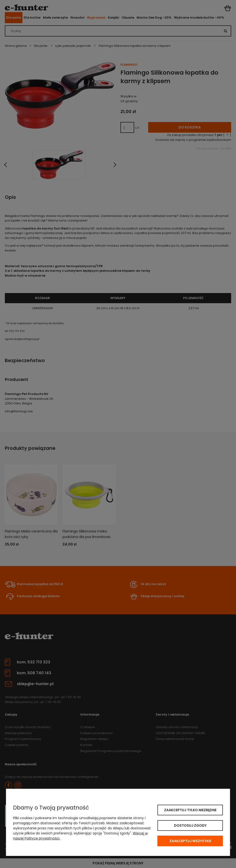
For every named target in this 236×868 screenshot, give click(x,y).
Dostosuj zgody (190, 825)
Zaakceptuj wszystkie (190, 841)
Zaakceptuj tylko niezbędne (190, 810)
